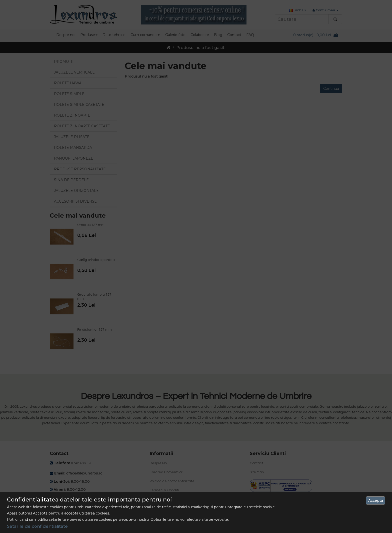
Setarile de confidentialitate (37, 526)
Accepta (376, 500)
